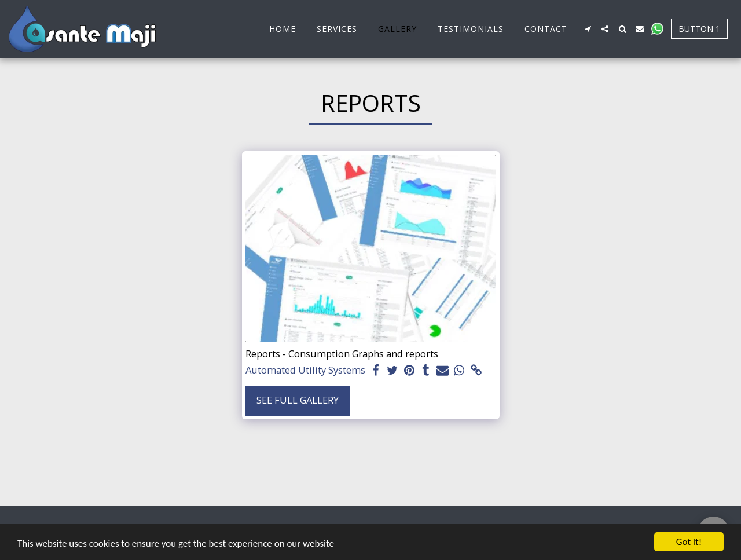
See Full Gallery (298, 400)
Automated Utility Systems (305, 370)
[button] (588, 29)
